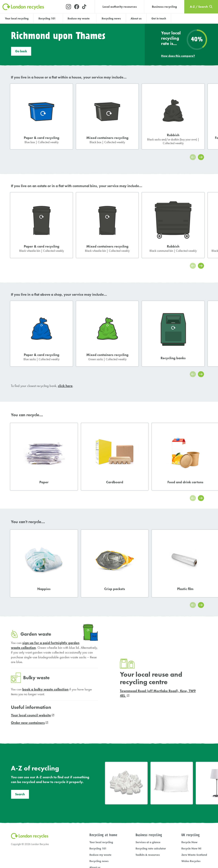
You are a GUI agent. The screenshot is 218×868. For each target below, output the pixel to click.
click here (65, 387)
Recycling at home (103, 785)
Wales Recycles (191, 811)
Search (20, 744)
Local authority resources (120, 7)
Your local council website (31, 665)
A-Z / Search (98, 830)
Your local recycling (17, 18)
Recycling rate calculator (151, 798)
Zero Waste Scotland (194, 804)
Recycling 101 (98, 798)
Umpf (163, 853)
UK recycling (190, 785)
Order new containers (28, 672)
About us (136, 18)
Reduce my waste (100, 804)
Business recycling (164, 7)
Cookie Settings (96, 853)
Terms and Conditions (40, 853)
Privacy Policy (18, 853)
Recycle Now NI (191, 798)
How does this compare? (178, 57)
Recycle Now (189, 792)
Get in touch (159, 18)
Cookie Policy (78, 853)
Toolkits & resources (148, 804)
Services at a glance (148, 792)
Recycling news (111, 18)
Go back (21, 52)
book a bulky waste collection (45, 639)
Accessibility (61, 853)
